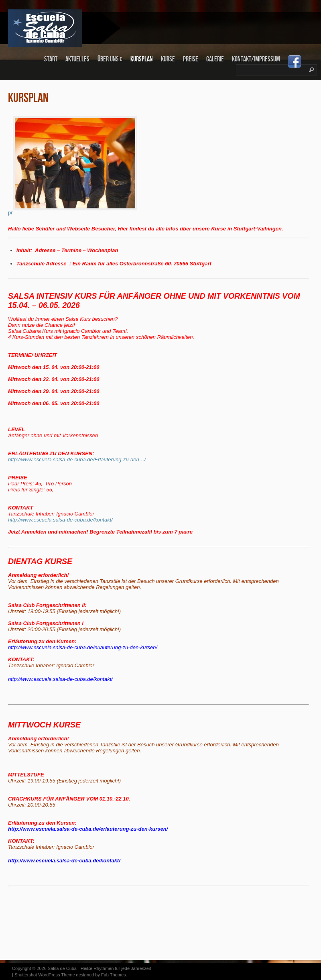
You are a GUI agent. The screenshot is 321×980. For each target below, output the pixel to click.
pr (73, 213)
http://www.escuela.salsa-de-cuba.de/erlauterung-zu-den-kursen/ (89, 829)
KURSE (168, 59)
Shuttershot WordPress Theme (45, 975)
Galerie (215, 59)
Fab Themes (114, 975)
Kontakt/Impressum (256, 59)
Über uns (110, 59)
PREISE (191, 59)
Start (51, 59)
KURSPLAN (142, 59)
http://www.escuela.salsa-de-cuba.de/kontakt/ (60, 679)
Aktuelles (77, 59)
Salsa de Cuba (62, 968)
